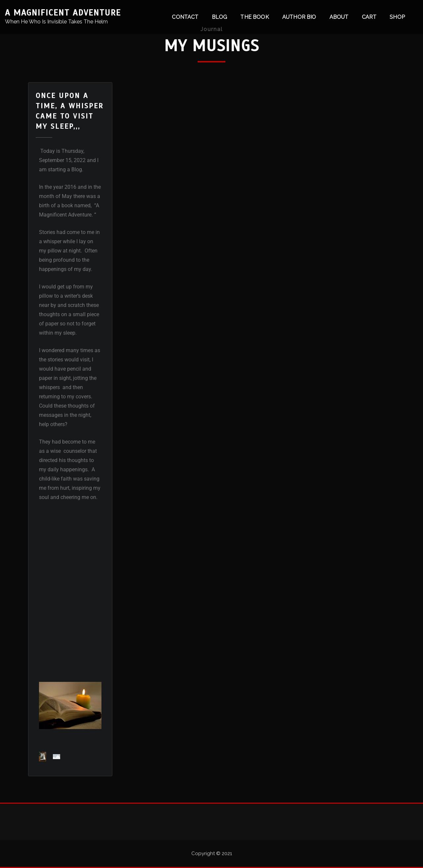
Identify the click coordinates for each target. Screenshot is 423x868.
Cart (369, 17)
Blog (220, 17)
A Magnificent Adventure (63, 13)
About (339, 17)
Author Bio (299, 17)
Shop (397, 17)
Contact (185, 17)
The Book (254, 17)
